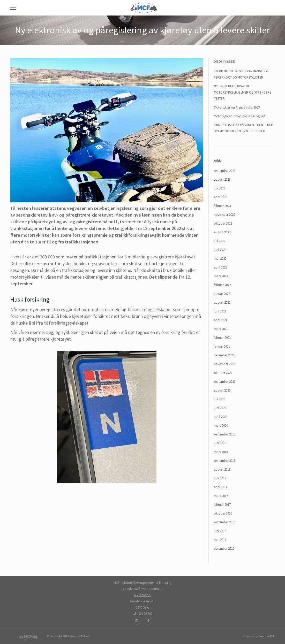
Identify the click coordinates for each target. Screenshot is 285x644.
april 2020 (220, 417)
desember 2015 (224, 549)
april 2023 (220, 197)
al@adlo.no (142, 595)
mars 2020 (221, 426)
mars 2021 (221, 329)
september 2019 (225, 434)
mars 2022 (221, 276)
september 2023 (225, 171)
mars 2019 (221, 452)
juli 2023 (219, 188)
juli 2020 (219, 399)
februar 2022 (222, 285)
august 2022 (222, 232)
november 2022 (224, 215)
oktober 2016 (223, 513)
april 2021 (220, 320)
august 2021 (222, 302)
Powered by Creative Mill (259, 636)
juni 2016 (220, 531)
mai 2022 (220, 259)
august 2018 (222, 469)
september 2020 (225, 382)
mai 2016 (220, 540)
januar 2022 (222, 294)
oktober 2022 (223, 223)
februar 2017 (222, 505)
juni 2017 (220, 478)
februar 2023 (222, 206)
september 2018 (225, 461)
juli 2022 (219, 241)
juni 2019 (220, 443)
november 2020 (224, 364)
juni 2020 (220, 408)
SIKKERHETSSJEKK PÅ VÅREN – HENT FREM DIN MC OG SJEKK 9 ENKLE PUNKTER (244, 128)
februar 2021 (222, 338)
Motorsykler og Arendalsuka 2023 (237, 107)
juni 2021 (220, 311)
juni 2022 (220, 250)
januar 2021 (222, 346)
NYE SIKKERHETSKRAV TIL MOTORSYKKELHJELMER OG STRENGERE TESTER (243, 92)
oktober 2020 (223, 373)
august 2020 (222, 390)
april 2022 (220, 267)
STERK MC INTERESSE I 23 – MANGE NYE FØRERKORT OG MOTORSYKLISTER (242, 74)
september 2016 (225, 522)
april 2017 (220, 487)
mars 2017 (221, 496)
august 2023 (222, 179)
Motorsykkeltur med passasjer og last (240, 116)
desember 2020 (224, 355)
